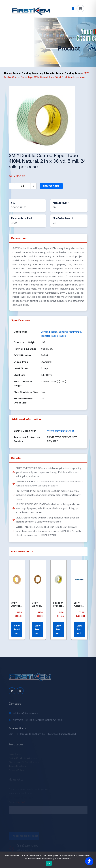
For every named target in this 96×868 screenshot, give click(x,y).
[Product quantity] (23, 186)
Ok (49, 863)
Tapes (16, 73)
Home (61, 34)
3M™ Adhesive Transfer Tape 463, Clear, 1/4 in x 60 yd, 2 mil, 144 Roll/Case (37, 604)
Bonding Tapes (73, 73)
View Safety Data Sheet (61, 431)
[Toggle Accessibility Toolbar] (89, 861)
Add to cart (51, 186)
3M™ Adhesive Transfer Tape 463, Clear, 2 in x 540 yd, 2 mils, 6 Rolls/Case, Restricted (79, 604)
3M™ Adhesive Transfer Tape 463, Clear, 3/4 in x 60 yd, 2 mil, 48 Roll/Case (17, 604)
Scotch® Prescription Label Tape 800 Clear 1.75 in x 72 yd (58, 604)
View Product (17, 629)
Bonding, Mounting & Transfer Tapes (42, 73)
